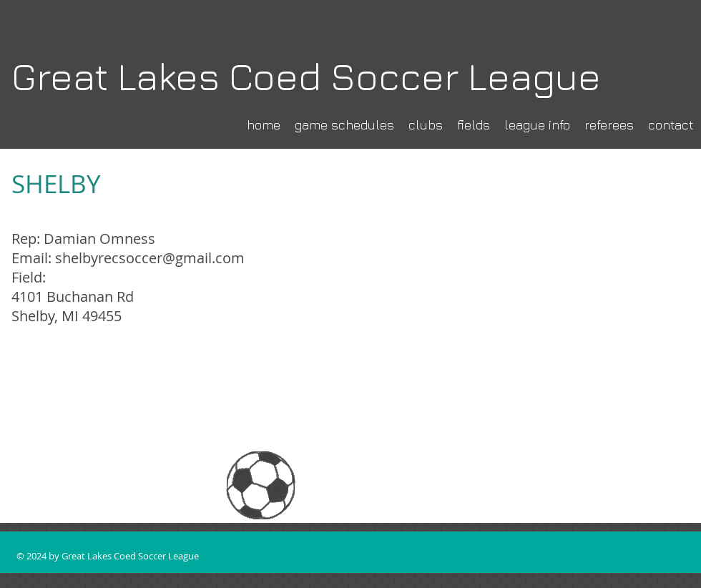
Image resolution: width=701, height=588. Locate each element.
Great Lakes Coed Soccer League (306, 76)
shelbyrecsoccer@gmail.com (150, 258)
